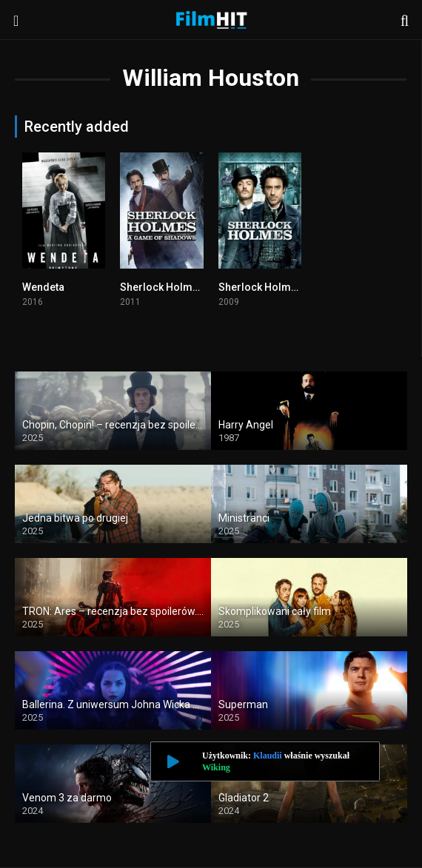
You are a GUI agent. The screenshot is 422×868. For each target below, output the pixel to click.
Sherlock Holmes (261, 287)
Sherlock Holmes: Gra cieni (187, 287)
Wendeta (43, 287)
